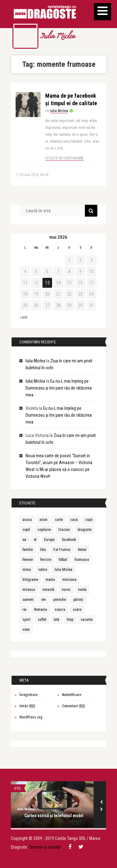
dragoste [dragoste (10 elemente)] (84, 530)
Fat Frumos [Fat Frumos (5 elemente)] (62, 550)
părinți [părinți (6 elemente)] (78, 600)
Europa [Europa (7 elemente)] (49, 540)
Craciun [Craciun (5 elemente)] (64, 530)
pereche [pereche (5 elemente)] (60, 600)
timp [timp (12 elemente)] (70, 620)
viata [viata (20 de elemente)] (26, 630)
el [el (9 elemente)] (35, 540)
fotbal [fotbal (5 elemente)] (63, 560)
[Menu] (102, 12)
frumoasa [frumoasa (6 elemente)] (82, 560)
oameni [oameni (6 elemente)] (28, 600)
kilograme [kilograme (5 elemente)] (30, 580)
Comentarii (73, 706)
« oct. (24, 318)
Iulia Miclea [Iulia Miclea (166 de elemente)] (63, 570)
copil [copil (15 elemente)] (26, 530)
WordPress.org (31, 717)
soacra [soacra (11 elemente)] (60, 610)
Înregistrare (28, 695)
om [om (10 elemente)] (44, 600)
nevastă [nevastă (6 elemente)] (48, 590)
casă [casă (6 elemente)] (74, 520)
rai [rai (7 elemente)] (24, 610)
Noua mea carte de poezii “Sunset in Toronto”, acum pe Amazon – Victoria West (59, 463)
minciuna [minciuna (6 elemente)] (69, 580)
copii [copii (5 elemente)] (89, 520)
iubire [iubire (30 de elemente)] (43, 570)
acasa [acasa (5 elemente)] (27, 520)
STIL (18, 788)
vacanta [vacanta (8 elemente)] (87, 620)
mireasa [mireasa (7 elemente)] (29, 590)
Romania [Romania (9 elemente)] (41, 610)
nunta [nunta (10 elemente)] (82, 590)
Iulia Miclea (57, 37)
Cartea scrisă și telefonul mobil (54, 816)
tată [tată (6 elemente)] (56, 620)
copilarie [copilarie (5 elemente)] (44, 530)
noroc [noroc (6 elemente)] (66, 590)
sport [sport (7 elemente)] (26, 620)
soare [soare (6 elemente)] (77, 610)
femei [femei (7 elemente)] (82, 550)
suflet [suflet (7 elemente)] (42, 620)
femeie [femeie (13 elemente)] (28, 560)
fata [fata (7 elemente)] (43, 550)
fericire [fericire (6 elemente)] (46, 560)
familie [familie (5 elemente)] (28, 550)
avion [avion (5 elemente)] (43, 520)
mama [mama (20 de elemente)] (50, 580)
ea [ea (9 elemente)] (24, 540)
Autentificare (72, 695)
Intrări (27, 706)
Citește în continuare (64, 158)
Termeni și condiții (45, 847)
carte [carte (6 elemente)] (59, 520)
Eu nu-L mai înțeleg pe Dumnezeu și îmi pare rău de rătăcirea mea (59, 388)
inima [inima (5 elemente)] (27, 570)
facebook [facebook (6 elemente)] (69, 540)
